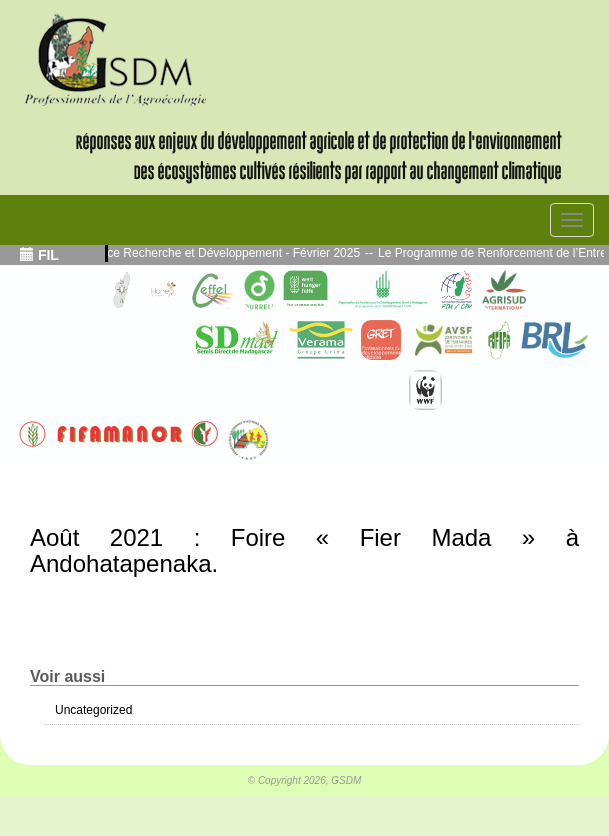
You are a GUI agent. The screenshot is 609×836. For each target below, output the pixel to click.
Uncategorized (93, 710)
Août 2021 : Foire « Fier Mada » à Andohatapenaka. (304, 550)
